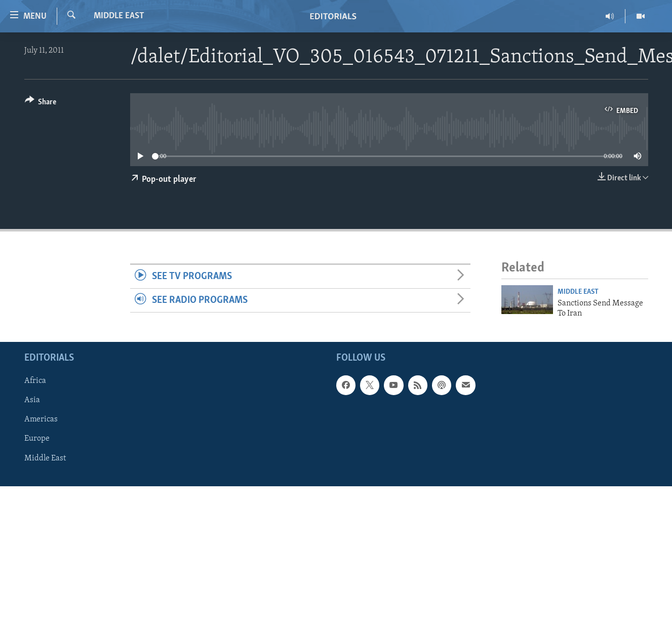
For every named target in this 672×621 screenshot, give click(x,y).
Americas (41, 420)
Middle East (119, 16)
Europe (37, 439)
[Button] (41, 104)
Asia (32, 401)
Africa (35, 381)
